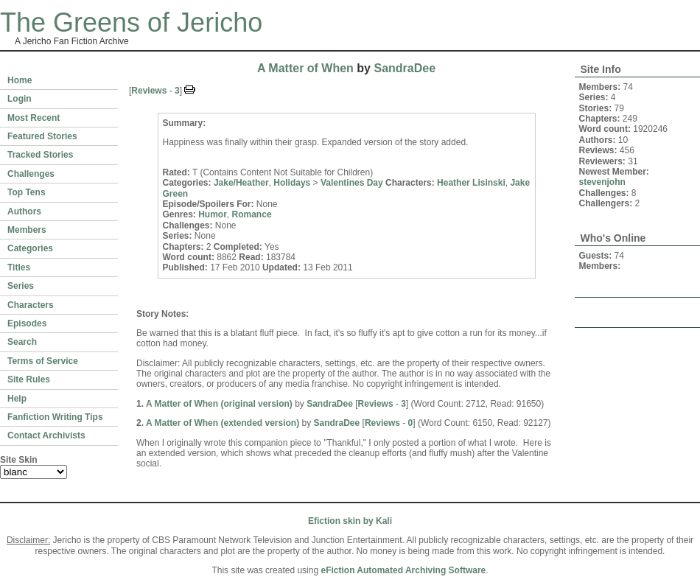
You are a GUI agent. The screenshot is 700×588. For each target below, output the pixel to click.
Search (22, 342)
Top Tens (27, 192)
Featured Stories (42, 136)
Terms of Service (43, 361)
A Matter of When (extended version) (223, 423)
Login (20, 99)
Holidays (292, 183)
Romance (252, 214)
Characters (31, 305)
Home (20, 80)
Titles (19, 267)
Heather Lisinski (471, 183)
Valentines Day (352, 183)
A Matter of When (305, 68)
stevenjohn (602, 182)
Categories (30, 248)
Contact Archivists (46, 435)
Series (21, 286)
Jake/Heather (241, 183)
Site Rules (29, 379)
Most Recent (34, 118)
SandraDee (405, 68)
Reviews (149, 91)
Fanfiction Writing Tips (55, 417)
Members (27, 230)
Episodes (27, 323)
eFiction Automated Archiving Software (403, 570)
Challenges (31, 174)
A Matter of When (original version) (219, 404)
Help (17, 399)
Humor (213, 214)
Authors (24, 211)
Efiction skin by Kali (350, 521)
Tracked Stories (40, 155)
